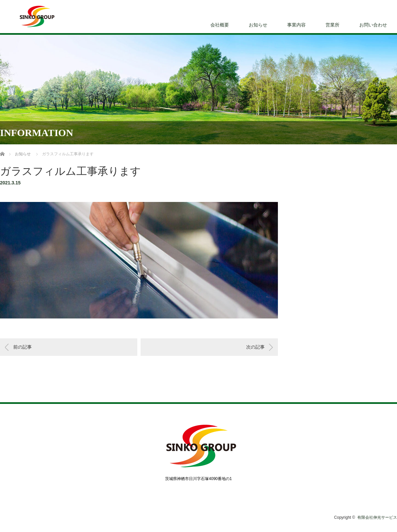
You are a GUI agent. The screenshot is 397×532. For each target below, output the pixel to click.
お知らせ (258, 25)
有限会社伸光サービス (377, 517)
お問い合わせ (373, 25)
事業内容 (296, 25)
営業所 (332, 25)
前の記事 (22, 347)
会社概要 (220, 25)
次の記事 (255, 347)
